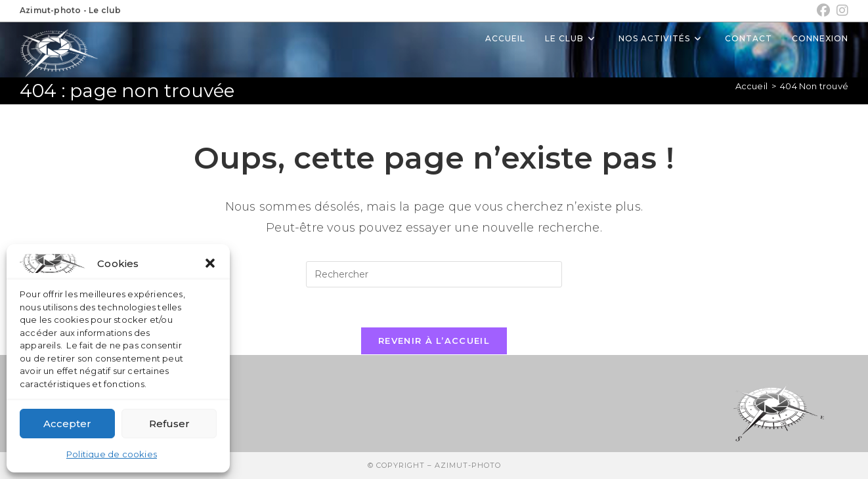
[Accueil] (751, 86)
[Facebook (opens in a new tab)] (823, 10)
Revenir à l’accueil (434, 341)
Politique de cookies (112, 454)
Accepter (67, 424)
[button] (210, 263)
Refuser (169, 424)
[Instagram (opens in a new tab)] (841, 10)
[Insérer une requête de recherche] (434, 274)
